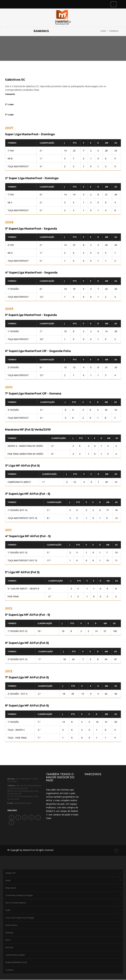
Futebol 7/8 (63, 873)
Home (103, 31)
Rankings (114, 31)
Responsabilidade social (16, 963)
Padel (63, 911)
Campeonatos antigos (15, 955)
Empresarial (63, 888)
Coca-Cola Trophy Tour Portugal (63, 918)
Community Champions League (63, 896)
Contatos (9, 970)
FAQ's (8, 940)
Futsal (63, 881)
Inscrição (9, 948)
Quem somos (11, 925)
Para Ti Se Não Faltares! (63, 903)
